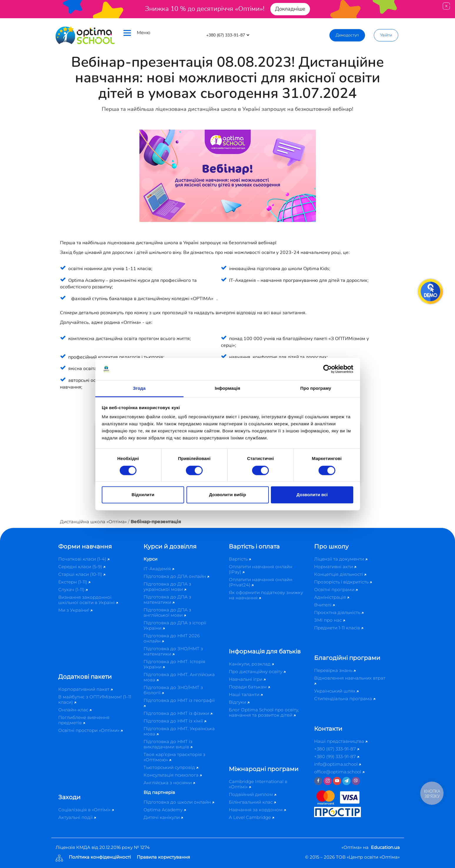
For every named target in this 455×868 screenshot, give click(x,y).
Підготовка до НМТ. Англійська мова (179, 677)
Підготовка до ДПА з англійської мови (167, 612)
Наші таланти (246, 694)
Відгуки (239, 702)
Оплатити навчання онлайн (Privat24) (261, 582)
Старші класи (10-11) (82, 574)
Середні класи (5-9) (82, 567)
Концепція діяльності (340, 574)
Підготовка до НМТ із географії (179, 702)
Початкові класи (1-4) (84, 559)
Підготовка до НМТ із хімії (175, 721)
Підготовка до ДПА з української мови (167, 587)
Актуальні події (77, 817)
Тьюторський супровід (171, 767)
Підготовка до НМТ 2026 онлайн (172, 638)
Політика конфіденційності (100, 857)
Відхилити (143, 495)
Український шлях (336, 691)
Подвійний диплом (252, 794)
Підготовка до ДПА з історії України (175, 625)
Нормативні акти (335, 567)
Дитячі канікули (163, 817)
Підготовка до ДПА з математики (167, 599)
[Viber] (356, 781)
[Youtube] (337, 781)
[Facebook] (318, 781)
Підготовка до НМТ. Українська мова (179, 731)
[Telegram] (346, 781)
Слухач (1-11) (73, 589)
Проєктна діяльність (339, 612)
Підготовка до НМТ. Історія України (174, 664)
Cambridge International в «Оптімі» (258, 784)
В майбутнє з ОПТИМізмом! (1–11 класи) (95, 699)
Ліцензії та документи (341, 559)
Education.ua (385, 847)
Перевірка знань (335, 670)
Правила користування (163, 857)
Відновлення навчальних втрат (350, 680)
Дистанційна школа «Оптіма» (93, 522)
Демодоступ (347, 35)
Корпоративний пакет (85, 689)
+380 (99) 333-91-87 (337, 756)
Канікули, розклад (251, 664)
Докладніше (290, 9)
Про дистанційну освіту (257, 672)
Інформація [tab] (227, 388)
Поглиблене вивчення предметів (84, 720)
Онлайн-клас (75, 710)
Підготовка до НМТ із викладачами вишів (168, 744)
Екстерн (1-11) (74, 582)
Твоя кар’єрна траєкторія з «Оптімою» (174, 757)
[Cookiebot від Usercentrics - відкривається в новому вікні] (327, 369)
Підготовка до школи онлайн (179, 802)
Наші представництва (341, 741)
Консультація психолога (173, 775)
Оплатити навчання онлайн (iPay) (261, 569)
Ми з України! (75, 610)
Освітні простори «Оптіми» (90, 730)
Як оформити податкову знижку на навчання (266, 595)
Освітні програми (336, 589)
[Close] (446, 6)
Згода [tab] (139, 388)
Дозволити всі (312, 495)
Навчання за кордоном (257, 810)
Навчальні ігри (247, 679)
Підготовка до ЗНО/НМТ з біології (173, 690)
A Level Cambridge (251, 817)
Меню (137, 33)
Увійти (386, 35)
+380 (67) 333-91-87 (337, 749)
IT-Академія (159, 569)
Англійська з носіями (169, 783)
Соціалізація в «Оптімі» (86, 810)
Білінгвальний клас (252, 802)
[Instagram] (328, 781)
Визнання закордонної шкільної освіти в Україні (88, 600)
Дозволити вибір (228, 495)
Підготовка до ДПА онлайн (176, 576)
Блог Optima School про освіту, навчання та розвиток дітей (264, 712)
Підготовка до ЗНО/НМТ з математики (173, 651)
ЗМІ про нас (330, 620)
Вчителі (324, 605)
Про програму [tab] (316, 388)
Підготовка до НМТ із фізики (178, 713)
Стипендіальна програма (345, 699)
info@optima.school (337, 764)
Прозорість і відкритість (343, 582)
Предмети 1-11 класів (339, 628)
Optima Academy (165, 810)
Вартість (240, 559)
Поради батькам (249, 687)
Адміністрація (332, 597)
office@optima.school (339, 772)
